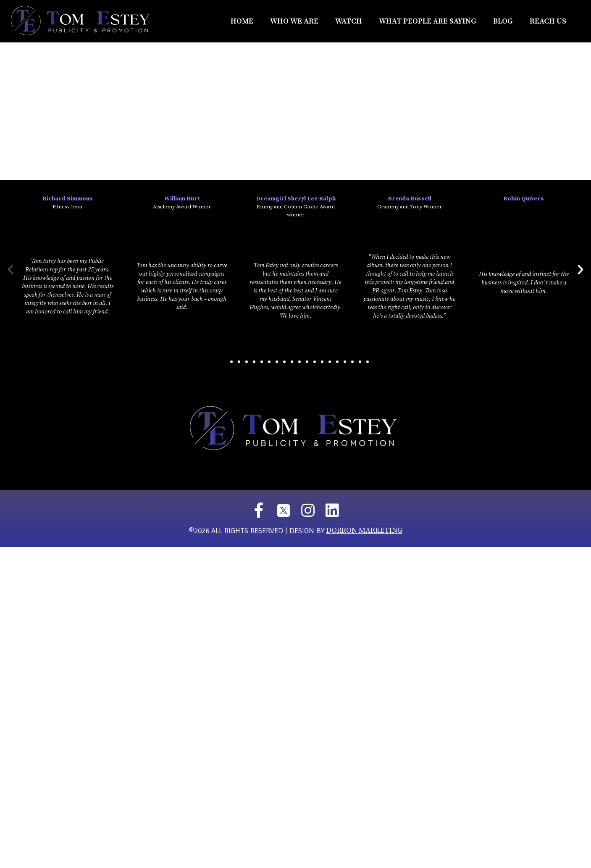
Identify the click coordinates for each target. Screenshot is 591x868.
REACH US (548, 21)
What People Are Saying (428, 21)
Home (242, 21)
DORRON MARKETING (364, 530)
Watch (349, 21)
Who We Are (294, 21)
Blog (503, 21)
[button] (224, 362)
